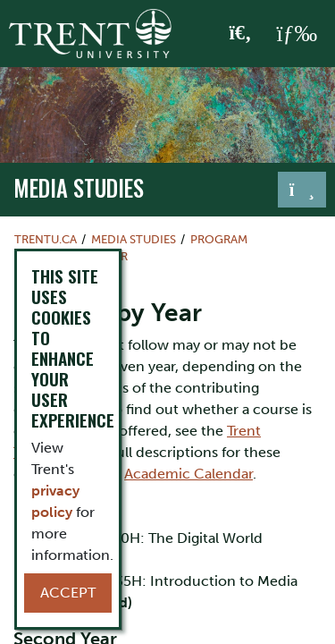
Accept (68, 593)
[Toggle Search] (241, 34)
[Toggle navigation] (302, 190)
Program (219, 239)
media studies (79, 188)
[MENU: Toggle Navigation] (297, 34)
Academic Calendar (188, 474)
